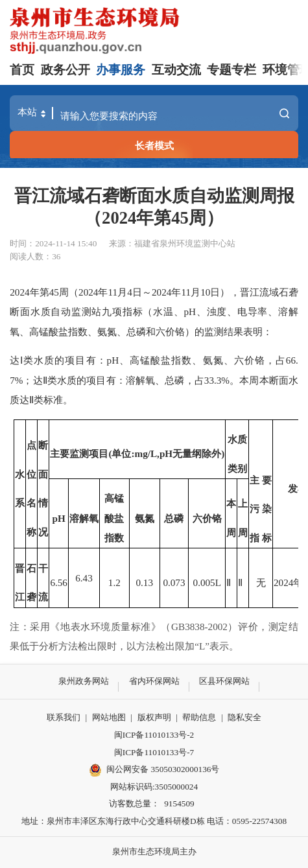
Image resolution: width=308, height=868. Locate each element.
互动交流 (176, 70)
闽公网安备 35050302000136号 (154, 770)
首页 (22, 70)
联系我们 (64, 717)
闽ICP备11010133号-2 (154, 735)
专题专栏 (231, 70)
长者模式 (154, 146)
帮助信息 (199, 717)
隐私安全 (244, 717)
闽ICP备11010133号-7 (154, 752)
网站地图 (109, 717)
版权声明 (154, 717)
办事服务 (121, 70)
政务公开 (65, 70)
